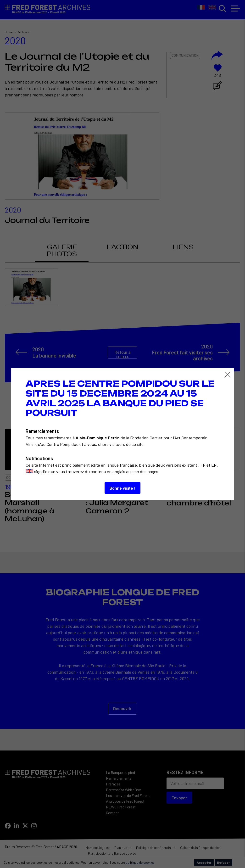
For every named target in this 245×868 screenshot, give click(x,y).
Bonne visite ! (122, 488)
